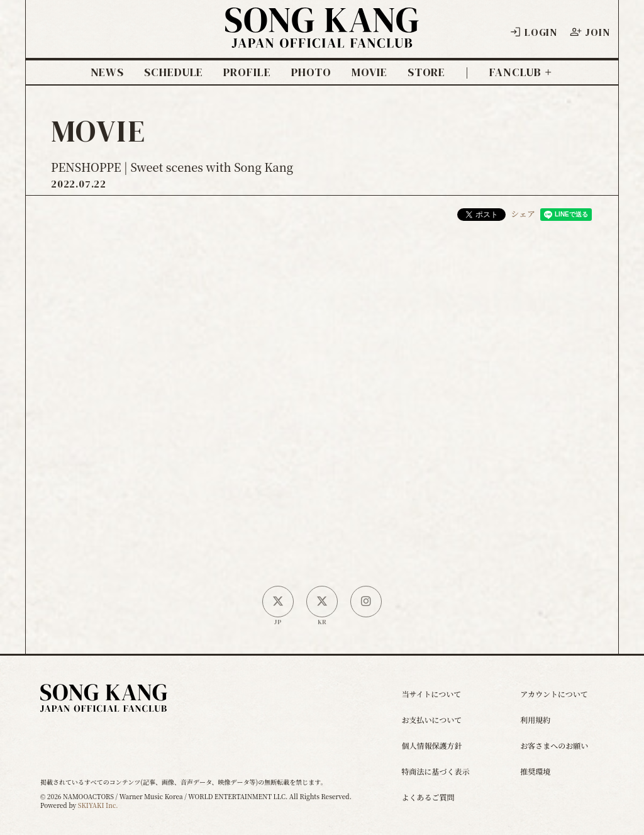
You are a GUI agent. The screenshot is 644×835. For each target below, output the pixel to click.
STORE (427, 72)
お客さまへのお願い (554, 745)
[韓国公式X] (322, 602)
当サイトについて (431, 694)
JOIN (590, 32)
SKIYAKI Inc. (98, 805)
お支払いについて (431, 720)
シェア (523, 214)
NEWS (108, 72)
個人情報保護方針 (431, 745)
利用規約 (535, 720)
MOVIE (369, 72)
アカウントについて (554, 694)
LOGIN (533, 32)
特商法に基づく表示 (435, 771)
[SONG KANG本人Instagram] (366, 602)
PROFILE (247, 72)
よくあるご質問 (428, 797)
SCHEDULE (174, 72)
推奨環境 (535, 771)
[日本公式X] (278, 602)
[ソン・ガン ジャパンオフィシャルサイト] (322, 39)
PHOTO (312, 72)
